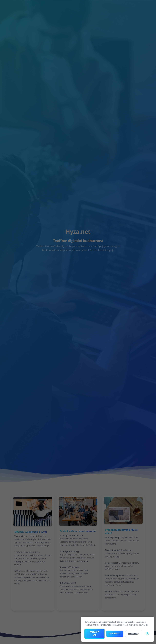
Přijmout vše (95, 634)
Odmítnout (115, 634)
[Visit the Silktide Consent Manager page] (147, 634)
